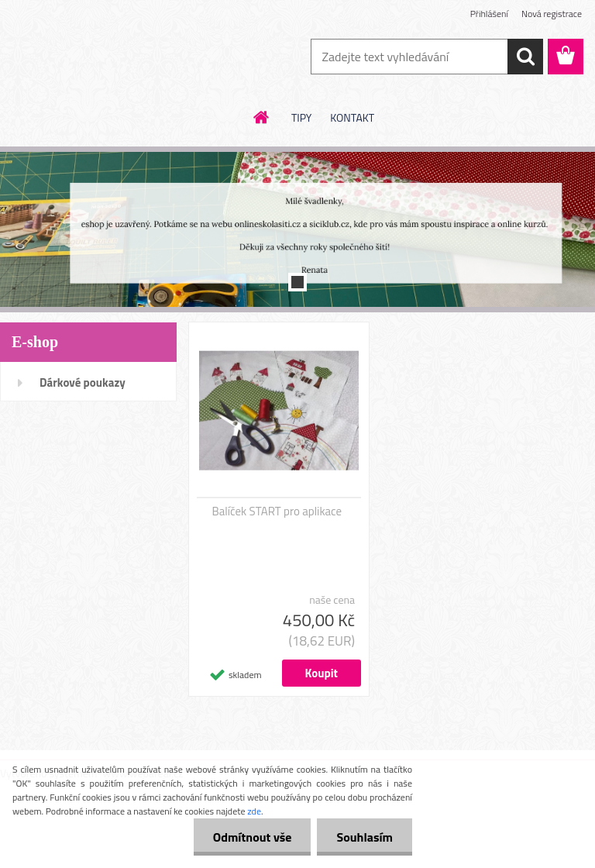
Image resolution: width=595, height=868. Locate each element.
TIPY (301, 117)
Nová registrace (552, 14)
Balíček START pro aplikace (277, 511)
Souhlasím (365, 837)
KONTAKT (352, 117)
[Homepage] (262, 117)
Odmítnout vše (253, 837)
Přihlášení (489, 14)
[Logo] (107, 57)
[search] (525, 57)
